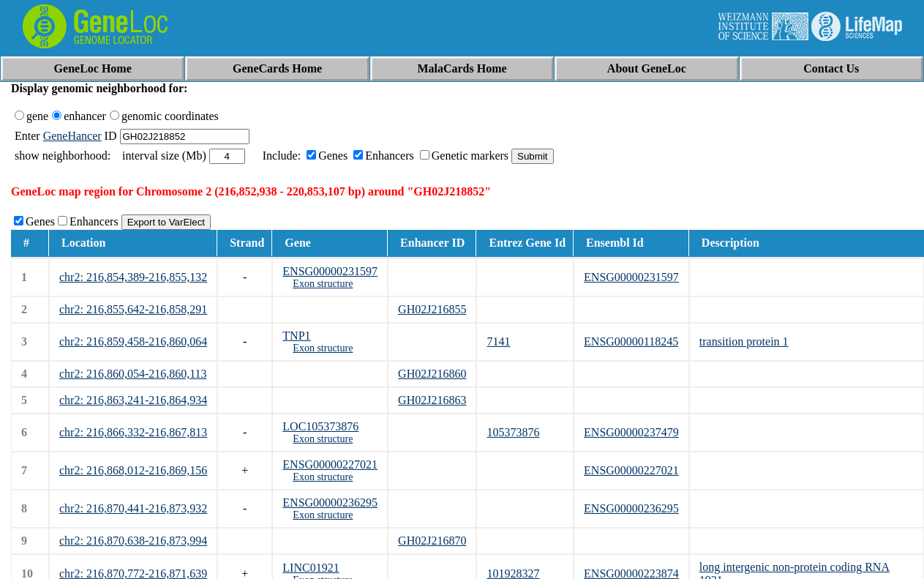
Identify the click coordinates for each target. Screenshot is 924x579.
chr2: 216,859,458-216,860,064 (133, 341)
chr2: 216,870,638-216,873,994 (133, 541)
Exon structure (323, 284)
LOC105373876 (320, 426)
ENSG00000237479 (631, 432)
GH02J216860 (432, 374)
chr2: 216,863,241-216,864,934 (133, 400)
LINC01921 (311, 568)
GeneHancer (72, 136)
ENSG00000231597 (330, 271)
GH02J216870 (432, 541)
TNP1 (296, 336)
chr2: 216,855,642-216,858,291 (133, 309)
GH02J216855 (432, 309)
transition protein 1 (744, 341)
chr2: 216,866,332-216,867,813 (133, 432)
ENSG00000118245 (631, 341)
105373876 (513, 432)
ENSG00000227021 (330, 464)
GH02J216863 (432, 400)
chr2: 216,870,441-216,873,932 (133, 508)
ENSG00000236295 (330, 503)
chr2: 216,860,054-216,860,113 (133, 374)
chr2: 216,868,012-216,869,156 (133, 470)
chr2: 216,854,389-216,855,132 (133, 277)
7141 (498, 341)
